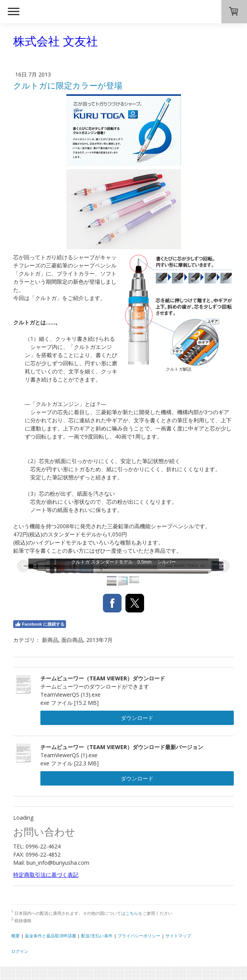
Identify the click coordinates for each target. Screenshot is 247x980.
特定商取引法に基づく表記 (46, 875)
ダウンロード (137, 718)
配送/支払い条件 (97, 936)
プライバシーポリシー (139, 936)
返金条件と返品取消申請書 (50, 936)
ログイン (20, 951)
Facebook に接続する (40, 624)
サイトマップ (178, 936)
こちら (132, 913)
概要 (16, 936)
